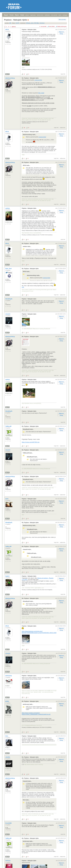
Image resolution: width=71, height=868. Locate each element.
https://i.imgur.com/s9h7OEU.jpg (31, 442)
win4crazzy (9, 676)
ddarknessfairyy (10, 78)
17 (24, 74)
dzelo (7, 499)
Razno (17, 15)
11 (24, 774)
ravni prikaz (52, 26)
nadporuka (62, 128)
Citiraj (61, 34)
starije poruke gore (62, 26)
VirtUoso (8, 861)
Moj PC (7, 74)
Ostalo (22, 15)
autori (60, 15)
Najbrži (8, 576)
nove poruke (54, 15)
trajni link (63, 74)
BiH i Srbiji (41, 93)
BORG (7, 701)
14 (24, 128)
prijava (27, 15)
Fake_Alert (9, 269)
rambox (8, 208)
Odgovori (61, 32)
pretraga (65, 15)
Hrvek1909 (9, 823)
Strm (7, 736)
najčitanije (47, 15)
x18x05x (8, 757)
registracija (33, 15)
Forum (12, 15)
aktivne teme (40, 15)
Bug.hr (6, 15)
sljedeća (14, 27)
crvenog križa (38, 80)
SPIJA (7, 30)
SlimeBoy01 (9, 299)
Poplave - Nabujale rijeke (29, 30)
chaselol (8, 314)
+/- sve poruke (43, 26)
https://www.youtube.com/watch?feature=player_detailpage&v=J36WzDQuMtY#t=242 (36, 714)
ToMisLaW (9, 426)
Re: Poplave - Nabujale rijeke (30, 78)
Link (23, 287)
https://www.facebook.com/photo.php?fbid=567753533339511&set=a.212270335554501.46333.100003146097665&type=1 (45, 632)
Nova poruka (62, 20)
